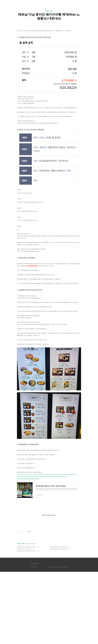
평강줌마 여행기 (49, 33)
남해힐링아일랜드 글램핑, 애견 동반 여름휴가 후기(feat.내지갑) (27, 619)
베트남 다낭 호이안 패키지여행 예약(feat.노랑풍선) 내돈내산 (49, 38)
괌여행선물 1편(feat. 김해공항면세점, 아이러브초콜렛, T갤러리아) (27, 623)
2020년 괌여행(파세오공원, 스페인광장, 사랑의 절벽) (60, 619)
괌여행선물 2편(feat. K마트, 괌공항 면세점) (59, 621)
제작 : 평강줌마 (33, 639)
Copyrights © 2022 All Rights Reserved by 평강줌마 (58, 639)
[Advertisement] (49, 15)
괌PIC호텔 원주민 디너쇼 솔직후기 (24, 621)
